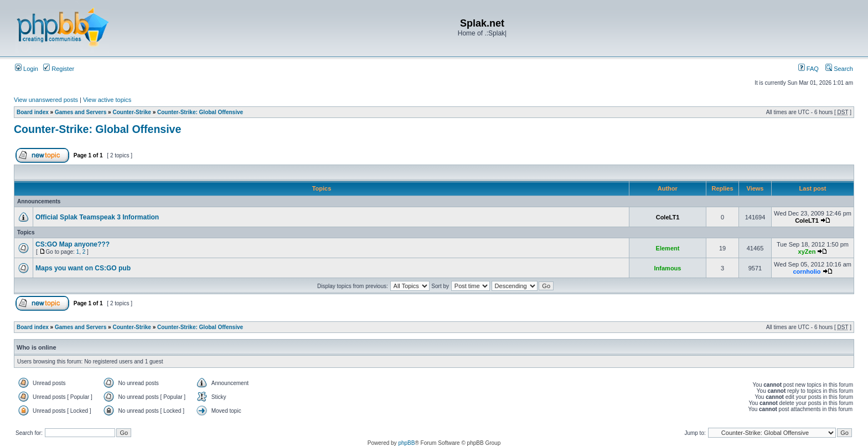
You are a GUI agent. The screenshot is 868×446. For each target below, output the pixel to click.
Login (27, 69)
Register (59, 69)
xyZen (807, 252)
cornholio (807, 271)
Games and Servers (81, 112)
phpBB (406, 443)
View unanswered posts (46, 100)
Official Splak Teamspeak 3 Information (97, 217)
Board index (33, 112)
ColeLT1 (668, 217)
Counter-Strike (131, 112)
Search (839, 69)
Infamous (668, 268)
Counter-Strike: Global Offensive (200, 112)
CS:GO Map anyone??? (73, 244)
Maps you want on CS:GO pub (83, 268)
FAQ (808, 69)
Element (668, 248)
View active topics (107, 100)
